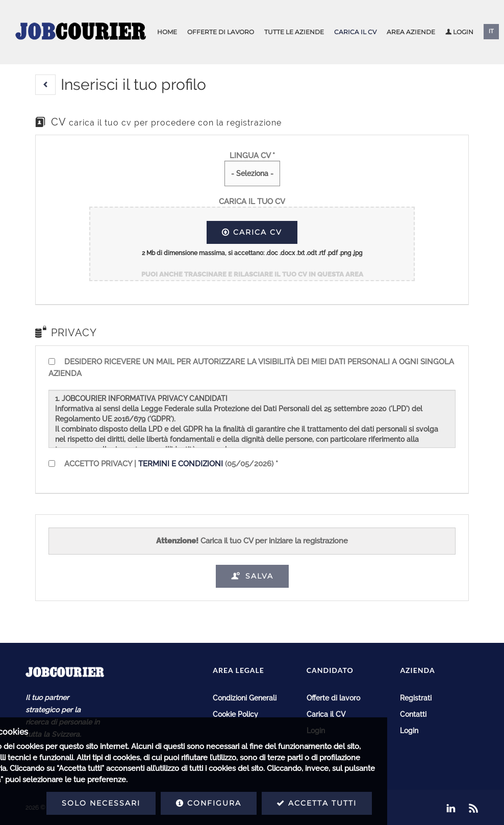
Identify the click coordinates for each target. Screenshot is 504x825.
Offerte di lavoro (221, 32)
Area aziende (411, 32)
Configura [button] (128, 803)
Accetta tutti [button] (236, 803)
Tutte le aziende (294, 32)
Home (167, 32)
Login (459, 32)
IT (491, 31)
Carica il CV (355, 32)
